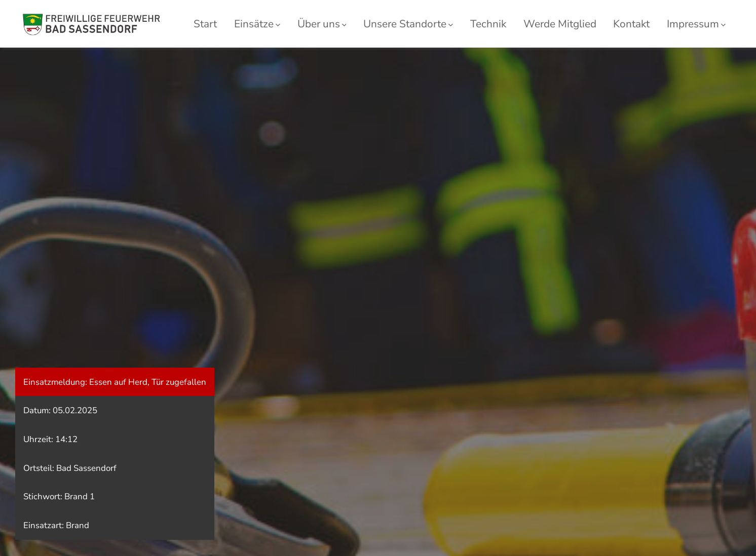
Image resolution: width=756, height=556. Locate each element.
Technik (488, 24)
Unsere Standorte (408, 24)
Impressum (696, 24)
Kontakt (631, 24)
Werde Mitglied (560, 24)
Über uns (322, 24)
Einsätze (257, 24)
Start (205, 24)
